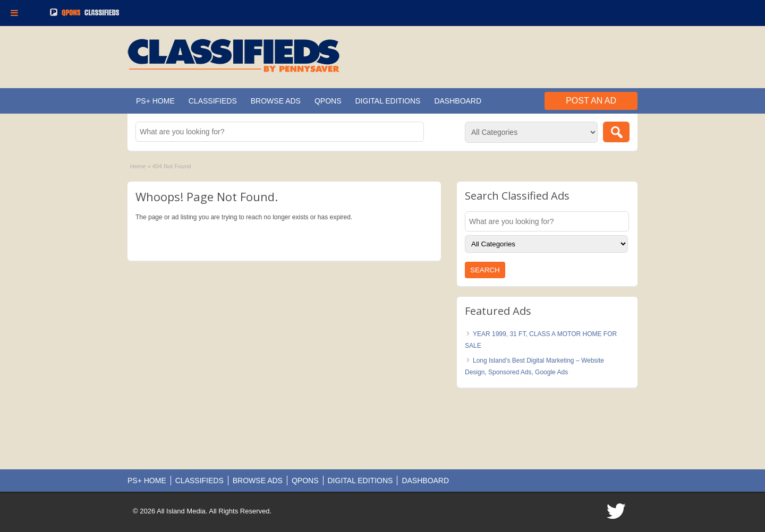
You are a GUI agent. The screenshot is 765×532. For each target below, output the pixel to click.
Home (138, 166)
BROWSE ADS (276, 101)
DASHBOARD (458, 101)
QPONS (328, 101)
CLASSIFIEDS (213, 101)
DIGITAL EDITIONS (388, 101)
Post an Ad (591, 101)
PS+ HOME (155, 101)
